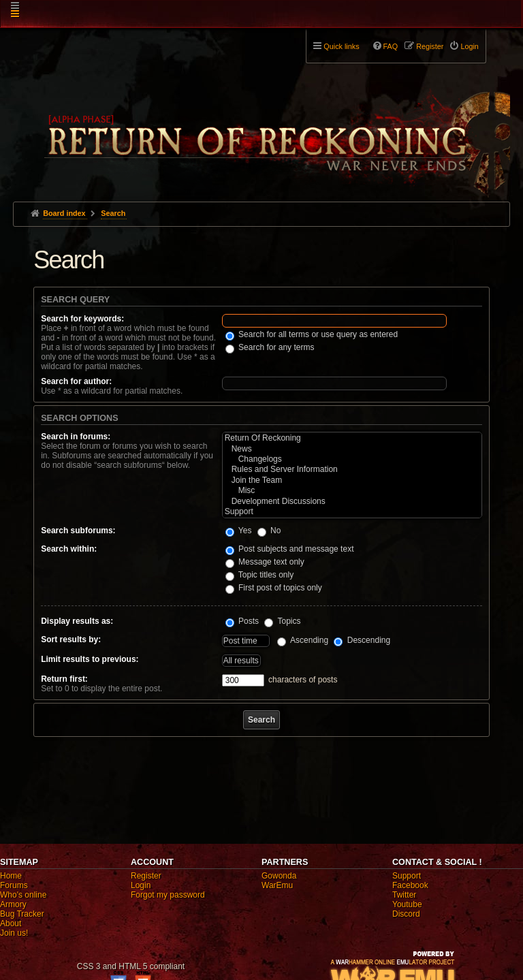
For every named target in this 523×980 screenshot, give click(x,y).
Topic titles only (260, 575)
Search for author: (76, 381)
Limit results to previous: (90, 659)
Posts (242, 621)
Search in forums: (76, 437)
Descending (362, 640)
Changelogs (352, 459)
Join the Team (352, 480)
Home (11, 876)
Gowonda (279, 876)
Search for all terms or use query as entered (312, 334)
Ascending (303, 640)
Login (141, 885)
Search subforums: (78, 531)
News (352, 449)
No (269, 531)
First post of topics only (274, 588)
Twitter (404, 895)
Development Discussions (352, 502)
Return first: (64, 679)
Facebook (410, 885)
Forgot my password (168, 895)
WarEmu (277, 885)
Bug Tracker (22, 914)
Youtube (407, 904)
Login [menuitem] (469, 46)
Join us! (14, 933)
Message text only (265, 562)
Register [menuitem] (430, 46)
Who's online (23, 895)
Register (146, 876)
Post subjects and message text (290, 549)
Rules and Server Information (352, 470)
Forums (14, 885)
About (11, 923)
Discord (406, 914)
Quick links (341, 46)
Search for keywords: (82, 319)
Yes (239, 531)
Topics (282, 621)
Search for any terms (270, 347)
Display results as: (77, 621)
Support (352, 512)
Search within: (69, 549)
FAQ (391, 46)
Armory (13, 904)
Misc (352, 491)
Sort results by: (71, 639)
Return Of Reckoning (352, 438)
